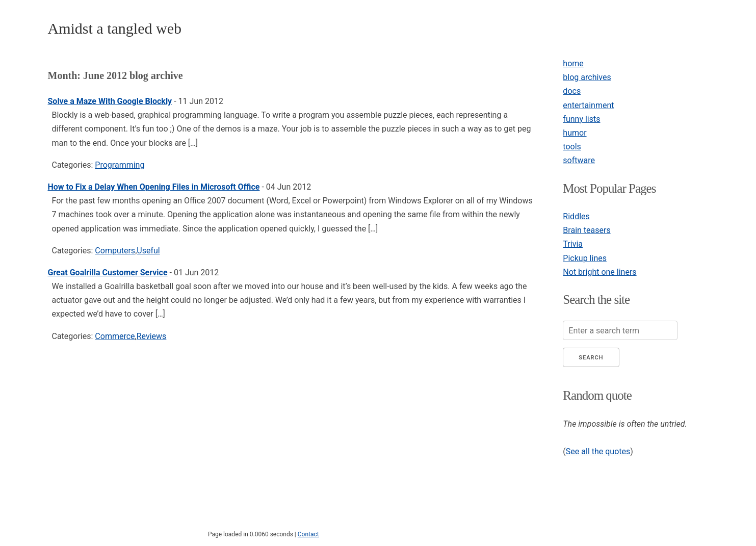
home (573, 63)
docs (572, 91)
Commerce (115, 336)
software (579, 160)
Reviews (152, 336)
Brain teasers (586, 230)
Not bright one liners (599, 272)
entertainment (588, 105)
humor (575, 133)
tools (572, 147)
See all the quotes (598, 451)
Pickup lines (585, 258)
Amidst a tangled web (115, 28)
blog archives (587, 77)
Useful (148, 251)
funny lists (581, 119)
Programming (120, 165)
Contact (308, 534)
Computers (115, 251)
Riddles (576, 216)
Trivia (573, 244)
